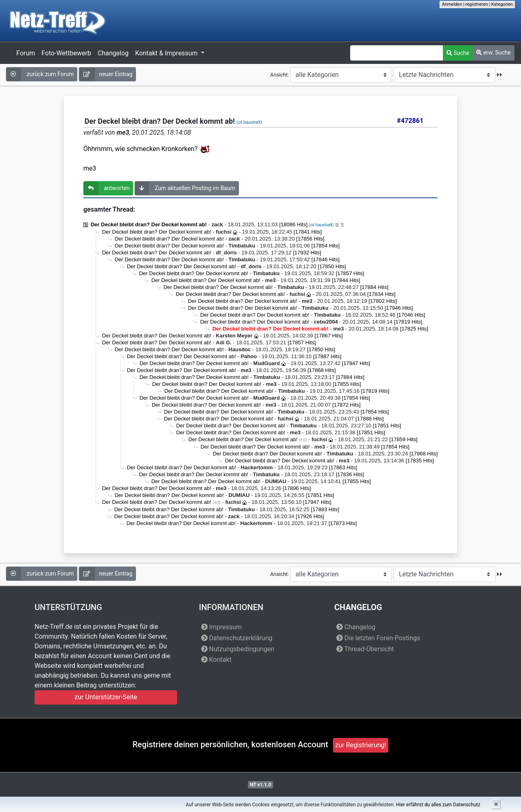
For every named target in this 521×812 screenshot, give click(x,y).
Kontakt (216, 660)
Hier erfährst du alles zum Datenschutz (438, 805)
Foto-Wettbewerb (66, 53)
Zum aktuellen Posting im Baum (185, 188)
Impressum (221, 627)
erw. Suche (494, 53)
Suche (458, 53)
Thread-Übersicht (365, 649)
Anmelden (452, 4)
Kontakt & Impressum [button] (167, 53)
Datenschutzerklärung (237, 638)
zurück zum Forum (40, 74)
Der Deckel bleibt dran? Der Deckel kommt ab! (149, 224)
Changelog (113, 53)
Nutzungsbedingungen (238, 649)
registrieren (476, 4)
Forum (26, 53)
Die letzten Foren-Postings (378, 638)
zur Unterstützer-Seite (106, 697)
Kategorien (502, 4)
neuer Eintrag (106, 74)
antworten (107, 188)
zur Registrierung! (361, 745)
